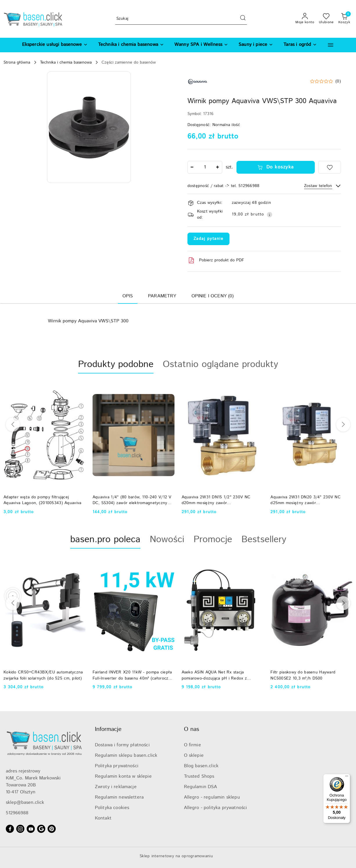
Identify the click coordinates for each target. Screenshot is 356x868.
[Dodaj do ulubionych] (330, 167)
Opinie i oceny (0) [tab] (213, 296)
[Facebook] (10, 829)
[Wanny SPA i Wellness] (201, 45)
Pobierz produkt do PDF (216, 260)
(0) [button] (338, 81)
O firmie (193, 745)
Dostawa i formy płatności (122, 745)
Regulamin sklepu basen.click (126, 755)
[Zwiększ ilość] (218, 167)
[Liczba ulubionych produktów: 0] (326, 19)
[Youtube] (31, 829)
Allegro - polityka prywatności (216, 808)
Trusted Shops (199, 776)
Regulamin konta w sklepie (123, 776)
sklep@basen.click (25, 803)
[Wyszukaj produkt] (181, 19)
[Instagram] (20, 829)
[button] (331, 45)
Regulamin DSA (201, 787)
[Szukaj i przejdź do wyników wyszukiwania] (243, 19)
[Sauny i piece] (256, 45)
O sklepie (194, 755)
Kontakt (103, 818)
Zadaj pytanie (209, 239)
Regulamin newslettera (119, 797)
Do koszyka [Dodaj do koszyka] (276, 167)
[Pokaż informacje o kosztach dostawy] (270, 215)
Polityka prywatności (117, 766)
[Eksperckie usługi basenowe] (55, 45)
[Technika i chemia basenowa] (131, 45)
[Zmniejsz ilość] (192, 167)
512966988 (17, 813)
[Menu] (347, 777)
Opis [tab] (128, 296)
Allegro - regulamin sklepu (212, 797)
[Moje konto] (305, 19)
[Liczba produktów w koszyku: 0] (344, 19)
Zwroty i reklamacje (116, 787)
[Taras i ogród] (300, 45)
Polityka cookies (112, 808)
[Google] (41, 829)
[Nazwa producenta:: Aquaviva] (198, 81)
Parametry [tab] (162, 296)
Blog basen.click (201, 766)
